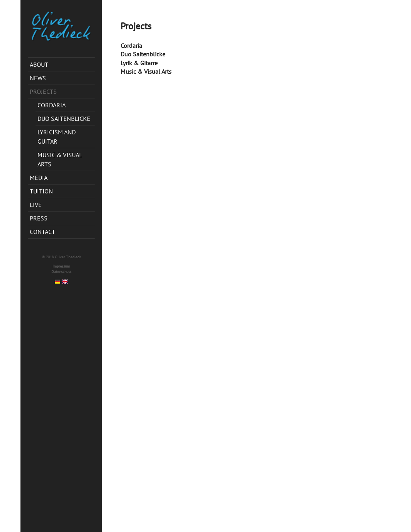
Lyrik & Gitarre (139, 63)
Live (36, 205)
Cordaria (131, 46)
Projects (43, 91)
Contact (42, 232)
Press (39, 218)
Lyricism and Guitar (57, 137)
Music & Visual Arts (60, 159)
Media (39, 178)
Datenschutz (61, 272)
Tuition (41, 191)
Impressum (61, 266)
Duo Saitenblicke (64, 119)
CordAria (52, 105)
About (39, 64)
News (38, 78)
